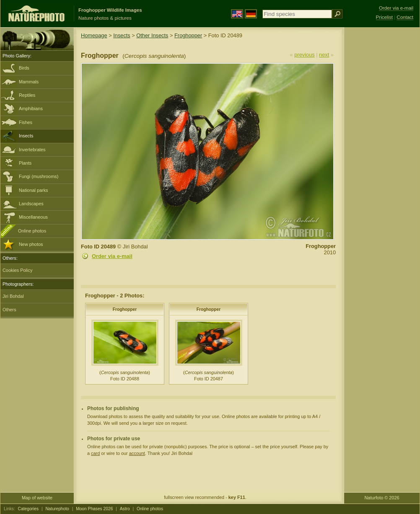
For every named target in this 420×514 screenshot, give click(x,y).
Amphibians (31, 108)
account (137, 453)
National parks (34, 190)
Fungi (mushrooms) (39, 176)
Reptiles (27, 95)
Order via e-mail (112, 256)
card (95, 453)
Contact (405, 17)
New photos (31, 244)
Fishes (26, 122)
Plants (25, 163)
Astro (125, 509)
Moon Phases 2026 (94, 509)
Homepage (94, 35)
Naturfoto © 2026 (382, 498)
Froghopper (188, 35)
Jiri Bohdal (13, 296)
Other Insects (152, 35)
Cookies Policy (17, 270)
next (324, 55)
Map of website (37, 498)
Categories (29, 509)
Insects (26, 136)
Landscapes (31, 204)
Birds (24, 68)
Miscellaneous (33, 217)
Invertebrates (32, 150)
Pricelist (384, 17)
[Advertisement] (382, 161)
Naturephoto (57, 509)
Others (9, 310)
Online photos (32, 231)
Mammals (29, 82)
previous (304, 55)
